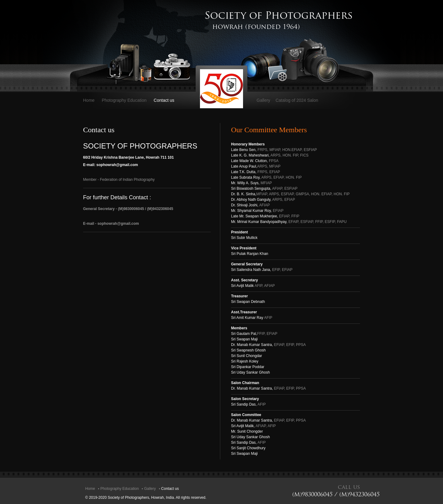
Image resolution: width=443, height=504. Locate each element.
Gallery (263, 100)
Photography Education (124, 100)
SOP (221, 89)
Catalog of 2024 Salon (297, 100)
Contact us (164, 100)
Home (89, 100)
